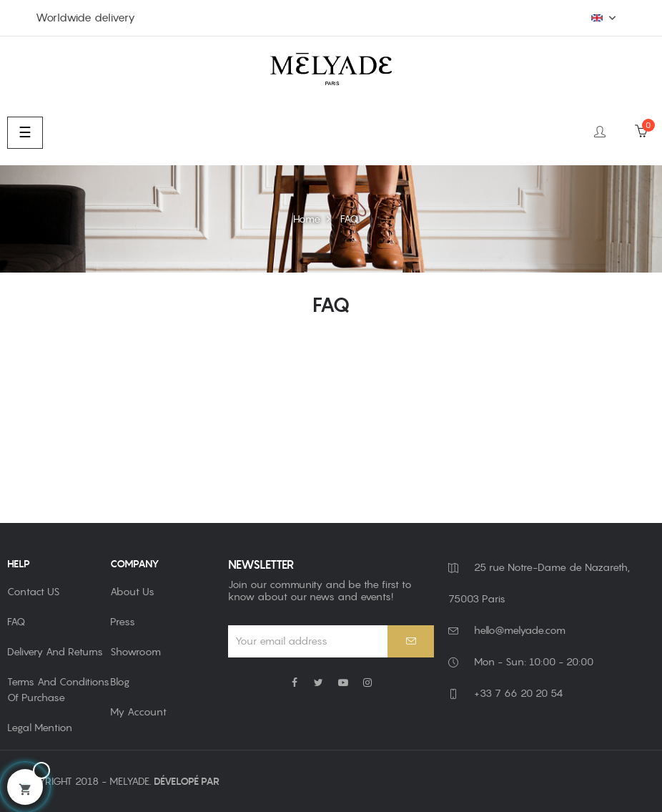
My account (138, 712)
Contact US (34, 592)
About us (132, 592)
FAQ (16, 622)
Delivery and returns (55, 652)
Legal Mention (40, 728)
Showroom (135, 652)
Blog (120, 682)
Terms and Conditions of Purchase (58, 690)
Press (123, 622)
